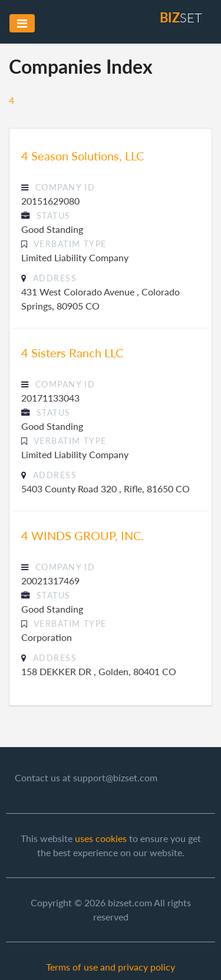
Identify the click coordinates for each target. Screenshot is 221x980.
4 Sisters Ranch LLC (72, 353)
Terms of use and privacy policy (111, 967)
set (181, 17)
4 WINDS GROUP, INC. (83, 535)
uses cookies (101, 838)
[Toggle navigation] (22, 23)
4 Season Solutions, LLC (83, 156)
